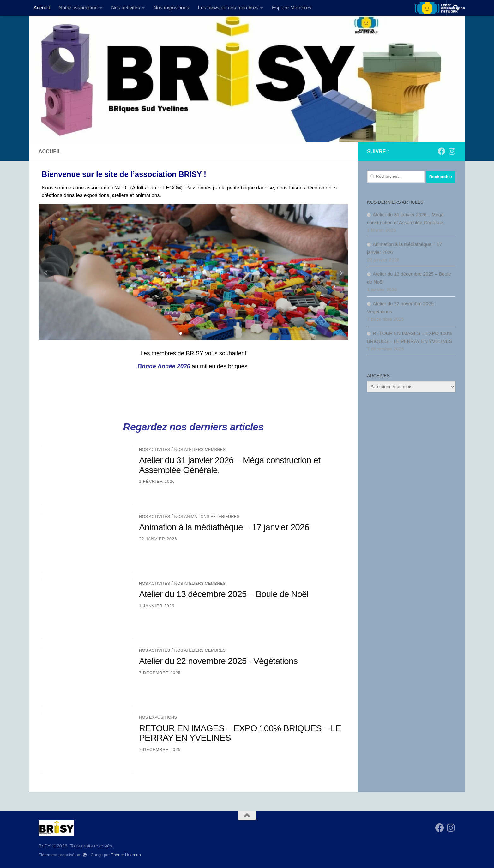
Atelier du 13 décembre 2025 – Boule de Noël (224, 594)
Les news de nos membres (228, 8)
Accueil (42, 8)
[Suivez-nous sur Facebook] (442, 151)
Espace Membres (292, 8)
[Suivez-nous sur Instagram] (452, 151)
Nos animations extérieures (207, 516)
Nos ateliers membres (200, 449)
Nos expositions (171, 8)
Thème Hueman (126, 855)
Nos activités (126, 8)
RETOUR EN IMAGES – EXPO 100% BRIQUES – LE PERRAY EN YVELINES (240, 733)
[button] (181, 333)
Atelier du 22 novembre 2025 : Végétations (218, 661)
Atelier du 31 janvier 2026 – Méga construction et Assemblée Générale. (230, 465)
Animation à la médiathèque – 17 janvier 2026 (224, 527)
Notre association (78, 8)
